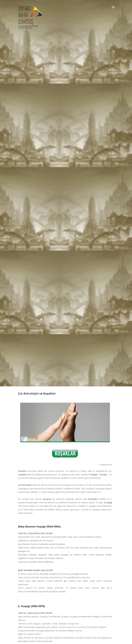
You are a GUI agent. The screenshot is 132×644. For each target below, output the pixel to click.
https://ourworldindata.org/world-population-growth (42, 591)
